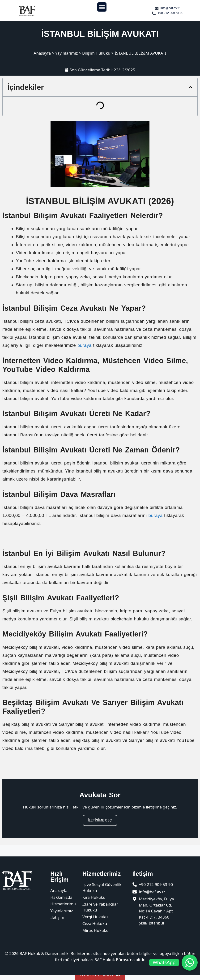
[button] (102, 7)
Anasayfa (42, 53)
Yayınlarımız (66, 53)
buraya (85, 345)
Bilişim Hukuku (96, 53)
